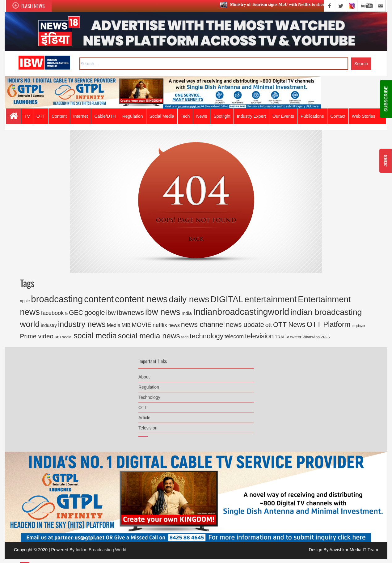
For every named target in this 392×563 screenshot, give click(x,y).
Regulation (149, 385)
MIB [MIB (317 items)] (126, 325)
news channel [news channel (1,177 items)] (203, 324)
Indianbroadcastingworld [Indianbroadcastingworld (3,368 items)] (241, 312)
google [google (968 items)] (95, 313)
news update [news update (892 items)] (245, 325)
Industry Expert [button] (251, 116)
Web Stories (364, 116)
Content (59, 116)
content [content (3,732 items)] (99, 299)
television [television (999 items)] (259, 336)
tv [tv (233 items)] (287, 337)
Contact (338, 116)
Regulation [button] (133, 116)
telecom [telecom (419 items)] (234, 337)
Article (144, 416)
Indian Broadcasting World (101, 550)
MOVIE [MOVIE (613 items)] (141, 325)
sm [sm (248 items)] (58, 337)
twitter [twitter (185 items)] (296, 337)
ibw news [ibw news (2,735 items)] (163, 312)
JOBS (386, 161)
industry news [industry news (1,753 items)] (82, 324)
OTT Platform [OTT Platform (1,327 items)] (328, 324)
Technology (149, 396)
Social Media (162, 116)
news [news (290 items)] (174, 325)
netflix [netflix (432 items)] (160, 325)
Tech (185, 116)
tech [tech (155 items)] (185, 337)
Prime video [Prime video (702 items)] (37, 336)
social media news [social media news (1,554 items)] (149, 336)
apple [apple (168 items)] (25, 301)
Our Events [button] (283, 116)
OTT (143, 406)
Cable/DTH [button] (105, 116)
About (144, 375)
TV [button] (27, 116)
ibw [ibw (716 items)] (111, 313)
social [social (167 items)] (67, 337)
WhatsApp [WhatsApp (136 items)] (311, 337)
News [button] (202, 116)
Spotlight (222, 116)
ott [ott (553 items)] (269, 325)
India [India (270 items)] (187, 313)
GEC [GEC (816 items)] (76, 313)
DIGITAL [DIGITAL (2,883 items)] (227, 299)
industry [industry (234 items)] (49, 325)
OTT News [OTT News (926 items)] (289, 325)
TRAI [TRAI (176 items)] (280, 337)
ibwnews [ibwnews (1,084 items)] (130, 312)
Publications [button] (312, 116)
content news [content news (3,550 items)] (141, 299)
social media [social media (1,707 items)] (95, 336)
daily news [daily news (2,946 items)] (189, 299)
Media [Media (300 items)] (114, 325)
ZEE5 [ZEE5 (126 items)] (325, 337)
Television (148, 426)
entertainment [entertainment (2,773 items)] (270, 299)
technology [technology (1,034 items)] (207, 336)
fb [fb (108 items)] (66, 314)
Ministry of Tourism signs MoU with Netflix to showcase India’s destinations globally (306, 4)
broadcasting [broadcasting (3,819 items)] (57, 299)
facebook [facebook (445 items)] (53, 313)
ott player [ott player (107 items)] (359, 326)
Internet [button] (80, 116)
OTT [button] (41, 116)
